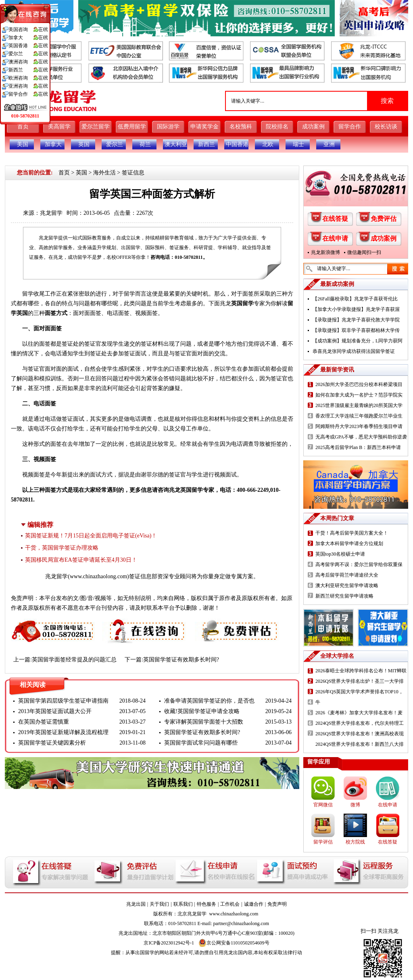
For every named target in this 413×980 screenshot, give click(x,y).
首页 (23, 127)
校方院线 (355, 842)
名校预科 (241, 127)
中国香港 (237, 144)
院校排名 (277, 127)
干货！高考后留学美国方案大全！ (352, 533)
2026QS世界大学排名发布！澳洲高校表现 (360, 734)
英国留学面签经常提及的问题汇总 (74, 660)
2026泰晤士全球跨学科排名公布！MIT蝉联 (361, 671)
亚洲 (329, 144)
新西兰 (206, 144)
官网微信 (323, 805)
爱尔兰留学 (96, 127)
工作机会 (230, 904)
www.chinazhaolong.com (98, 576)
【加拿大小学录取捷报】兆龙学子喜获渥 (356, 309)
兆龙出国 (136, 904)
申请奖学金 (204, 127)
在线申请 (335, 238)
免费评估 (384, 219)
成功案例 (313, 127)
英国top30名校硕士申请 (340, 554)
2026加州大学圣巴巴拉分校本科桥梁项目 (359, 384)
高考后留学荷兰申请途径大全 (347, 575)
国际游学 (168, 127)
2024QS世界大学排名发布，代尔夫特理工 (360, 723)
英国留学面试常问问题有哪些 (201, 743)
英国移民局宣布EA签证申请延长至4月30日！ (81, 560)
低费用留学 (132, 127)
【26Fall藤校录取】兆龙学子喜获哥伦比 (355, 299)
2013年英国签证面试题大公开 (55, 711)
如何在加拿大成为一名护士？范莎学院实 (359, 395)
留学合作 (350, 127)
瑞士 (298, 144)
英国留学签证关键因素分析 (52, 743)
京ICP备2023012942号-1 (169, 943)
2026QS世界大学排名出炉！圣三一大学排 (360, 681)
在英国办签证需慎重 (44, 722)
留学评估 (323, 842)
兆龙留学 (51, 213)
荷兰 (145, 144)
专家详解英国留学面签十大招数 (204, 722)
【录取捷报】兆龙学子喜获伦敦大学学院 (356, 320)
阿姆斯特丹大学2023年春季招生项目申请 (359, 426)
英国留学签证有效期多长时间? (181, 660)
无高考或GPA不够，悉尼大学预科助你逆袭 (361, 437)
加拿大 (53, 144)
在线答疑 (335, 219)
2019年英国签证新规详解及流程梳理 (63, 732)
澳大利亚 (176, 144)
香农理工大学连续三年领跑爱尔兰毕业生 (359, 416)
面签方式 (56, 313)
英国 (84, 144)
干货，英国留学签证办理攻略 (62, 548)
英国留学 (242, 303)
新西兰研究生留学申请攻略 (344, 596)
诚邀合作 (254, 904)
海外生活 (104, 173)
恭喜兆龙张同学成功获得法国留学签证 (354, 351)
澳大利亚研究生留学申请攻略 (347, 585)
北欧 (268, 144)
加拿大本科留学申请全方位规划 (349, 544)
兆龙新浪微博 (325, 252)
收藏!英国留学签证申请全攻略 (202, 711)
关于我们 (159, 904)
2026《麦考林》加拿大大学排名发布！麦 (359, 713)
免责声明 (277, 904)
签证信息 (133, 173)
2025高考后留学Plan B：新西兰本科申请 (358, 447)
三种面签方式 (50, 490)
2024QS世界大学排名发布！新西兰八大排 (360, 744)
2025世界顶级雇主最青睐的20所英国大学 (359, 405)
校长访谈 (386, 127)
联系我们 (183, 904)
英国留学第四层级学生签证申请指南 (63, 701)
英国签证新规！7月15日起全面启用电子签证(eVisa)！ (91, 536)
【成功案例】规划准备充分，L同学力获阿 (358, 341)
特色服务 (206, 904)
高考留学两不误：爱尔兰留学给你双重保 (359, 564)
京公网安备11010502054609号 (234, 943)
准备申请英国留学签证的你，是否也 (209, 701)
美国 (23, 144)
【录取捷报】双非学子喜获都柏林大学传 (356, 330)
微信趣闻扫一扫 (364, 252)
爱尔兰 (115, 144)
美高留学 (59, 127)
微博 (355, 805)
